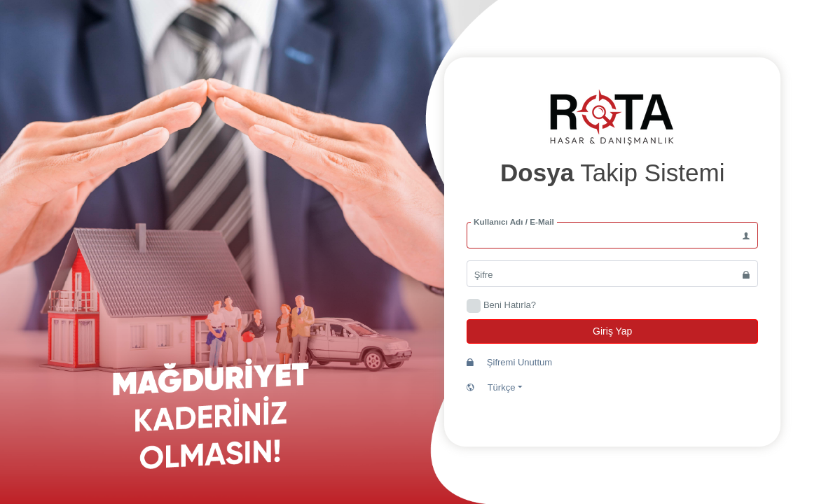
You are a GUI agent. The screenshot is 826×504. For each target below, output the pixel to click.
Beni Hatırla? (510, 305)
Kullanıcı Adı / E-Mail (514, 223)
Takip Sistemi (612, 173)
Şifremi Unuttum (509, 362)
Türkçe (495, 387)
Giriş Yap (612, 331)
